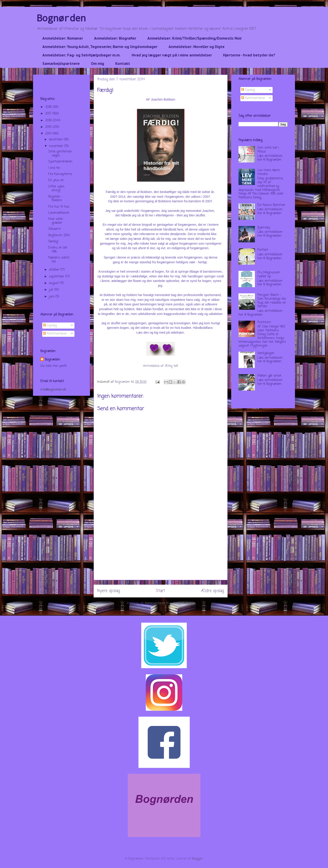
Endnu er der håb (58, 250)
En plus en (56, 180)
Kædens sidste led (59, 260)
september (57, 277)
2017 (49, 114)
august (54, 283)
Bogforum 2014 (59, 235)
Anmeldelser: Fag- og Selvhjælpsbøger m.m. (81, 55)
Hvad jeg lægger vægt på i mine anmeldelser (172, 55)
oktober (55, 270)
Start (160, 591)
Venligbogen (266, 353)
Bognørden (61, 18)
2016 (49, 121)
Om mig (97, 63)
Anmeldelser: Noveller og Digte (197, 47)
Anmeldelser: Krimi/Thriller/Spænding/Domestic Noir (195, 38)
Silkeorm (55, 229)
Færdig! (53, 242)
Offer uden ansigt (56, 189)
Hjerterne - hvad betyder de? (249, 55)
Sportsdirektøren (60, 162)
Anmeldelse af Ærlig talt (161, 366)
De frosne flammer (271, 205)
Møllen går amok (269, 376)
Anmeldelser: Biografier (115, 38)
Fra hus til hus (59, 207)
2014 (49, 134)
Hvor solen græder (56, 221)
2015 (49, 127)
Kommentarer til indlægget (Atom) (170, 603)
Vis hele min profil (53, 366)
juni (52, 297)
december (56, 140)
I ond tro (54, 168)
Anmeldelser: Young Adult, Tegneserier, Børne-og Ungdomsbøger (100, 47)
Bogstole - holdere (55, 199)
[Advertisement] (161, 548)
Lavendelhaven (59, 213)
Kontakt (123, 63)
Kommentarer (55, 334)
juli (52, 290)
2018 (49, 107)
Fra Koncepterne (60, 174)
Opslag (50, 326)
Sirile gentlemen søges (60, 154)
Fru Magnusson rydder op (269, 274)
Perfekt (263, 250)
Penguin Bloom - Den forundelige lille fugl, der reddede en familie (272, 301)
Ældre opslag (212, 591)
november (57, 146)
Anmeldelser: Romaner (63, 38)
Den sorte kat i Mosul (268, 150)
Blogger (197, 859)
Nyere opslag (109, 591)
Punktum (264, 322)
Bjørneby (264, 228)
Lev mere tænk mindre (269, 172)
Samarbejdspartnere (61, 63)
